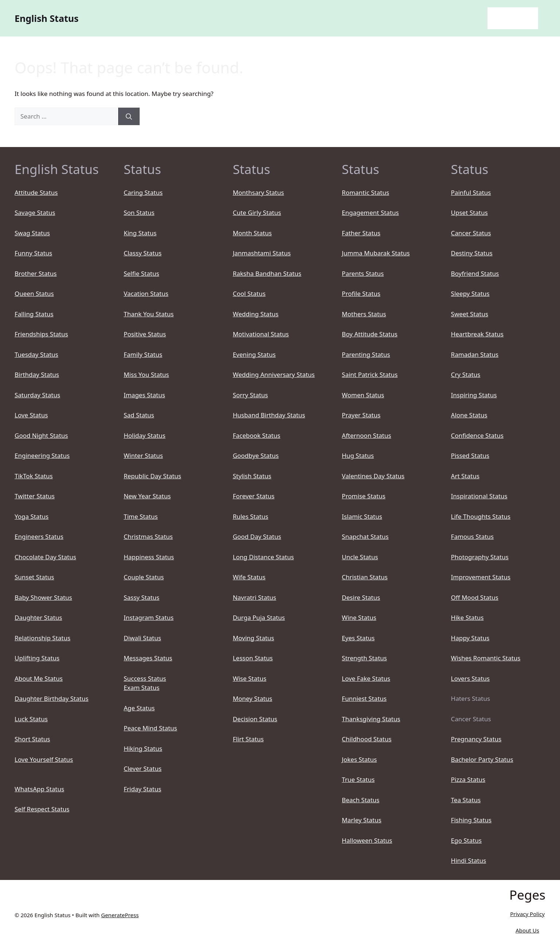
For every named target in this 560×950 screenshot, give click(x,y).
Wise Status (249, 678)
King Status (140, 233)
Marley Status (362, 820)
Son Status (139, 213)
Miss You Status (146, 374)
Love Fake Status (366, 678)
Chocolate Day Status (45, 557)
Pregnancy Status (476, 739)
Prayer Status (361, 415)
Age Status (139, 708)
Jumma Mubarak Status (376, 253)
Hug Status (358, 455)
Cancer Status (471, 233)
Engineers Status (39, 536)
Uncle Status (360, 557)
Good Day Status (257, 536)
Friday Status (142, 789)
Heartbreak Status (477, 334)
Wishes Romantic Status (486, 658)
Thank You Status (149, 314)
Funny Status (33, 253)
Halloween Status (367, 840)
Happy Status (470, 638)
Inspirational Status (479, 496)
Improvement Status (481, 577)
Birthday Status (37, 374)
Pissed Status (470, 455)
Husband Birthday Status (269, 415)
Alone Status (469, 415)
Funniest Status (364, 698)
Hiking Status (143, 748)
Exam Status (141, 688)
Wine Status (359, 617)
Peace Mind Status (150, 728)
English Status (47, 18)
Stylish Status (252, 476)
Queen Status (34, 294)
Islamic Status (362, 516)
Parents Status (363, 273)
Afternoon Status (367, 435)
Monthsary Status (258, 192)
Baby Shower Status (43, 597)
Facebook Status (256, 435)
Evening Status (254, 354)
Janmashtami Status (262, 253)
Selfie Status (141, 273)
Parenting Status (366, 354)
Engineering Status (42, 455)
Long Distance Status (263, 557)
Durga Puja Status (259, 617)
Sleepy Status (470, 294)
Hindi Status (469, 860)
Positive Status (145, 334)
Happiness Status (149, 557)
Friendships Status (41, 334)
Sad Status (139, 415)
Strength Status (365, 658)
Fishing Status (471, 820)
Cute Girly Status (257, 213)
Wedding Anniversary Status (274, 374)
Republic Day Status (152, 476)
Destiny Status (472, 253)
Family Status (143, 354)
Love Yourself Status (44, 759)
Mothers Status (364, 314)
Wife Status (249, 577)
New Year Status (147, 496)
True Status (358, 779)
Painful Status (471, 192)
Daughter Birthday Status (52, 698)
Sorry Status (250, 395)
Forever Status (254, 496)
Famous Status (472, 536)
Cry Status (466, 374)
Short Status (32, 739)
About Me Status (39, 678)
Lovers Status (470, 678)
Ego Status (466, 840)
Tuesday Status (36, 354)
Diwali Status (142, 638)
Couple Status (144, 577)
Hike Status (467, 617)
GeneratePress (120, 915)
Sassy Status (141, 597)
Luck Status (31, 719)
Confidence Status (477, 435)
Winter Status (143, 455)
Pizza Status (468, 779)
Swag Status (32, 233)
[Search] (129, 116)
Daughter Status (38, 617)
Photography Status (480, 557)
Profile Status (361, 294)
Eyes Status (358, 638)
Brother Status (36, 273)
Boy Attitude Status (370, 334)
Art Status (465, 476)
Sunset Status (34, 577)
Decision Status (255, 719)
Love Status (31, 415)
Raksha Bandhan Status (267, 273)
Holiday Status (145, 435)
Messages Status (148, 658)
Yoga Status (32, 516)
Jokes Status (359, 759)
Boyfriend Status (475, 273)
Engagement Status (370, 213)
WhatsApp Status (39, 789)
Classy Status (143, 253)
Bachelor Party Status (482, 759)
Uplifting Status (37, 658)
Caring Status (143, 192)
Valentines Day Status (373, 476)
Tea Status (466, 800)
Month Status (252, 233)
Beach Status (361, 800)
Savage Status (35, 213)
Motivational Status (261, 334)
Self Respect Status (42, 809)
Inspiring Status (474, 395)
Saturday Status (37, 395)
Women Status (363, 395)
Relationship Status (42, 638)
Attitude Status (36, 192)
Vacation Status (146, 294)
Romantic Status (366, 192)
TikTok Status (34, 476)
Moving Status (253, 638)
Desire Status (361, 597)
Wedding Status (256, 314)
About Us (527, 930)
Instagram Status (149, 617)
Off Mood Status (475, 597)
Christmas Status (148, 536)
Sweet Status (470, 314)
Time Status (141, 516)
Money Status (252, 698)
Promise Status (364, 496)
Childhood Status (367, 739)
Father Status (361, 233)
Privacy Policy (527, 914)
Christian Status (365, 577)
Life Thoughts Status (481, 516)
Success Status (145, 678)
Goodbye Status (256, 455)
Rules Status (250, 516)
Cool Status (249, 294)
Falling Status (34, 314)
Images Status (144, 395)
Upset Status (469, 213)
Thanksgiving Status (371, 719)
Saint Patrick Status (370, 374)
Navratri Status (254, 597)
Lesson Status (253, 658)
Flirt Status (248, 739)
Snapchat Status (365, 536)
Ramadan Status (475, 354)
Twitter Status (35, 496)
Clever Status (143, 769)
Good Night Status (41, 435)
